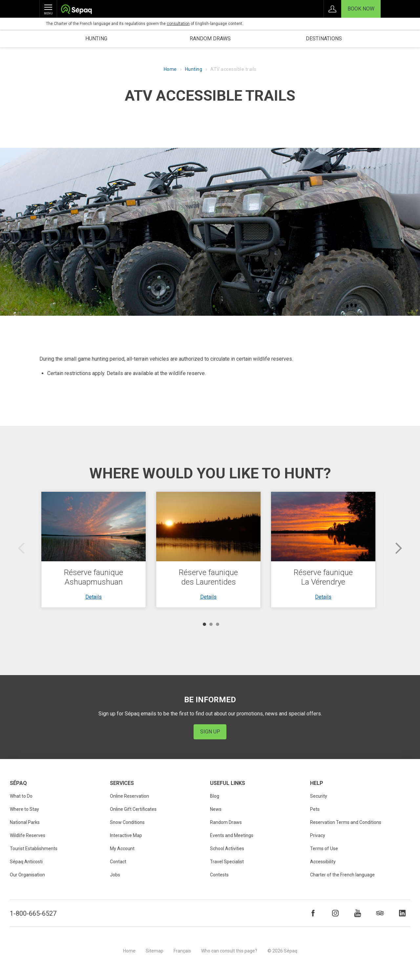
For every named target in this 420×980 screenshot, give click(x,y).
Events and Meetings (232, 835)
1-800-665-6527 (33, 913)
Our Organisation (27, 875)
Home (170, 69)
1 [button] (204, 624)
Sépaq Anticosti (26, 862)
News (216, 809)
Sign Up (210, 732)
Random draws (210, 39)
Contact (118, 862)
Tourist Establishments (34, 849)
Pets (315, 809)
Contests (219, 875)
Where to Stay (24, 809)
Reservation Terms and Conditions (346, 822)
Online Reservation (129, 796)
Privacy (318, 835)
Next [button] (399, 548)
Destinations (324, 39)
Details (94, 597)
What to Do (21, 796)
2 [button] (211, 624)
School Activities (227, 849)
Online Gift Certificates (133, 809)
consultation (178, 24)
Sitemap (155, 951)
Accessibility (323, 862)
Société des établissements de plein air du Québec (76, 10)
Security (319, 796)
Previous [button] (21, 548)
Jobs (115, 875)
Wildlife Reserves (28, 835)
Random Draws (226, 822)
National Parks (25, 822)
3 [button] (218, 624)
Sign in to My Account (332, 9)
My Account (122, 849)
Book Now (361, 9)
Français (182, 951)
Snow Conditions (127, 822)
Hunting (96, 39)
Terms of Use (324, 849)
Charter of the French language (342, 875)
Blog (215, 796)
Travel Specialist (227, 862)
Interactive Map (126, 835)
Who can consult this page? (229, 951)
